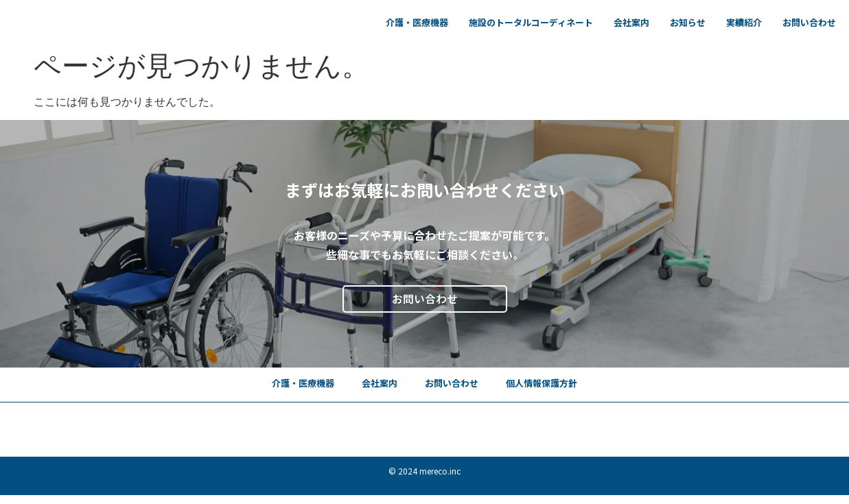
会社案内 (631, 22)
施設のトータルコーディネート (531, 22)
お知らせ (688, 22)
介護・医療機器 (417, 22)
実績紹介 (744, 22)
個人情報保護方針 (542, 383)
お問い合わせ (809, 22)
